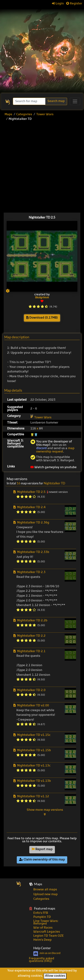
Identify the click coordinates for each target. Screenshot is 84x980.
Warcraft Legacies (47, 932)
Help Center (42, 948)
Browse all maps (45, 890)
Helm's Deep (42, 940)
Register (74, 4)
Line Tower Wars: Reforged (46, 922)
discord (41, 448)
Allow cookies (55, 976)
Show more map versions (45, 812)
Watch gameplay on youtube (54, 467)
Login (58, 4)
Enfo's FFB (41, 913)
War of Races (43, 928)
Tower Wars (45, 115)
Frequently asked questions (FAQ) (42, 960)
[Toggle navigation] (75, 101)
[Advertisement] (42, 49)
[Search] (29, 101)
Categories (24, 115)
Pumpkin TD (42, 917)
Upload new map (45, 894)
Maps (8, 115)
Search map (56, 101)
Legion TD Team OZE (49, 936)
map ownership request (55, 450)
